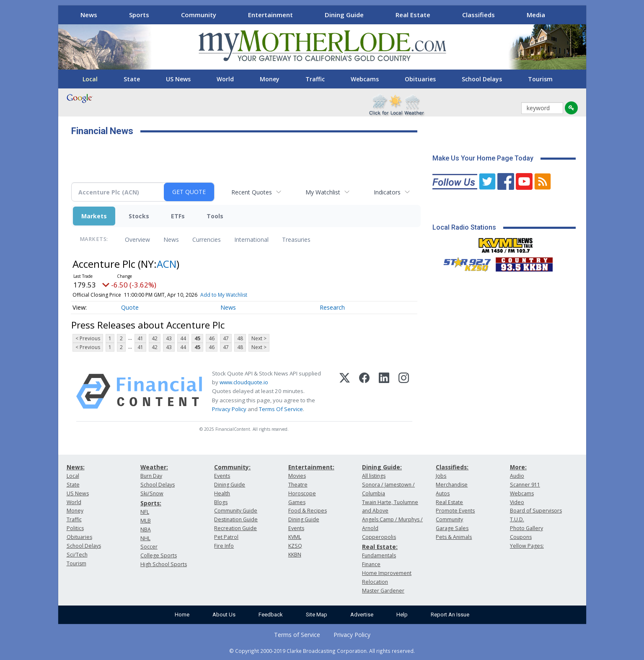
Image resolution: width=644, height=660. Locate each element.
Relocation (375, 582)
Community (199, 15)
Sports (139, 15)
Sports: (151, 503)
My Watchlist (323, 192)
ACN (167, 264)
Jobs (441, 476)
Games (297, 502)
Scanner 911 (525, 485)
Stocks (139, 216)
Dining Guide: (382, 467)
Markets (94, 216)
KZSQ (295, 546)
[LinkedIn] (384, 391)
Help (402, 615)
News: (76, 467)
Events (222, 476)
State (132, 79)
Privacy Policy (229, 409)
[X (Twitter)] (345, 391)
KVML (295, 537)
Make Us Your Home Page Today (483, 158)
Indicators (387, 192)
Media (536, 15)
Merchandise (452, 485)
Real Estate (413, 15)
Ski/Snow (152, 493)
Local (90, 79)
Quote (130, 307)
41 (140, 338)
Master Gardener (383, 591)
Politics (75, 528)
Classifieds (478, 15)
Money (270, 79)
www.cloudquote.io (244, 382)
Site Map (317, 615)
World (225, 79)
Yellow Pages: (527, 546)
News (89, 15)
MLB (146, 521)
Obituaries (420, 79)
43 (169, 338)
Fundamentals (379, 555)
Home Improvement (387, 573)
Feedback (271, 615)
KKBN (295, 555)
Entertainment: (311, 467)
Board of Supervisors (536, 511)
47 (226, 338)
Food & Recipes (308, 511)
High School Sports (164, 564)
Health (222, 493)
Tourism (540, 79)
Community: (232, 467)
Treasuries (296, 239)
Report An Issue (450, 615)
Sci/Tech (77, 555)
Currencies (207, 239)
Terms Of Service (281, 409)
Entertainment (270, 15)
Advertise (362, 615)
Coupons (521, 537)
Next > (259, 338)
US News (178, 79)
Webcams (365, 79)
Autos (443, 493)
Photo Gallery (526, 528)
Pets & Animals (454, 537)
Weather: (154, 467)
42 (155, 338)
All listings (374, 476)
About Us (224, 615)
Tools (215, 216)
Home (182, 615)
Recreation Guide (235, 528)
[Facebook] (364, 391)
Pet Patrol (226, 537)
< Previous (88, 338)
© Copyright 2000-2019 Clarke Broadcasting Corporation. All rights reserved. (322, 651)
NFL (145, 512)
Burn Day (151, 476)
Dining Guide (344, 15)
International (251, 239)
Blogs (221, 502)
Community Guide (236, 511)
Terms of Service (297, 635)
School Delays (482, 79)
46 (212, 338)
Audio (517, 476)
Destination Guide (236, 519)
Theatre (298, 485)
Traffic (315, 79)
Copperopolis (379, 537)
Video (517, 502)
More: (518, 467)
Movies (297, 476)
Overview (137, 239)
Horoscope (302, 493)
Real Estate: (380, 547)
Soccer (149, 547)
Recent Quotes (252, 192)
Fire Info (224, 546)
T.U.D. (517, 519)
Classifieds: (452, 467)
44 (183, 338)
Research (332, 307)
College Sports (159, 555)
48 (240, 338)
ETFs (178, 216)
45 (197, 338)
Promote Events (455, 511)
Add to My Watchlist (224, 295)
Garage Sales (452, 528)
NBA (146, 529)
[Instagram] (404, 391)
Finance (371, 564)
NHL (145, 538)
